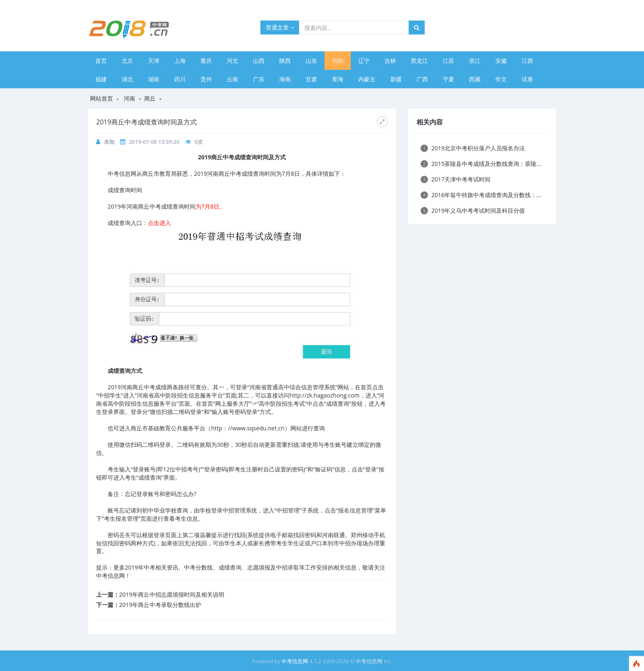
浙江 (475, 61)
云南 (232, 79)
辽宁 (364, 61)
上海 (180, 61)
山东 (311, 61)
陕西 (285, 61)
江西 (527, 61)
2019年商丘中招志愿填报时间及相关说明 (172, 594)
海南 (285, 79)
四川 (180, 79)
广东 (259, 79)
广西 (422, 79)
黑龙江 (419, 61)
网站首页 (101, 98)
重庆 (206, 61)
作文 (501, 79)
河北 (232, 61)
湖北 (127, 79)
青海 (338, 79)
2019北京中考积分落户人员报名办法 (473, 148)
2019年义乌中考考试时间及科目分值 (473, 210)
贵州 (206, 79)
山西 (259, 61)
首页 (101, 61)
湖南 (154, 79)
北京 (127, 61)
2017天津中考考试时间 (455, 179)
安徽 (501, 61)
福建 (101, 79)
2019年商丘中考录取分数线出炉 (160, 605)
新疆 (396, 79)
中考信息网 (295, 661)
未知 (109, 142)
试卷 (527, 79)
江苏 (448, 61)
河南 (338, 61)
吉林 (390, 61)
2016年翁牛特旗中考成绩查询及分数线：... (481, 195)
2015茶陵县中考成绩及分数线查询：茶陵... (481, 164)
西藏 (475, 79)
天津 (154, 61)
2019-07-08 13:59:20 (154, 142)
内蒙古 (367, 79)
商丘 (150, 98)
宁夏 (448, 79)
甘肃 (311, 79)
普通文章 (280, 27)
